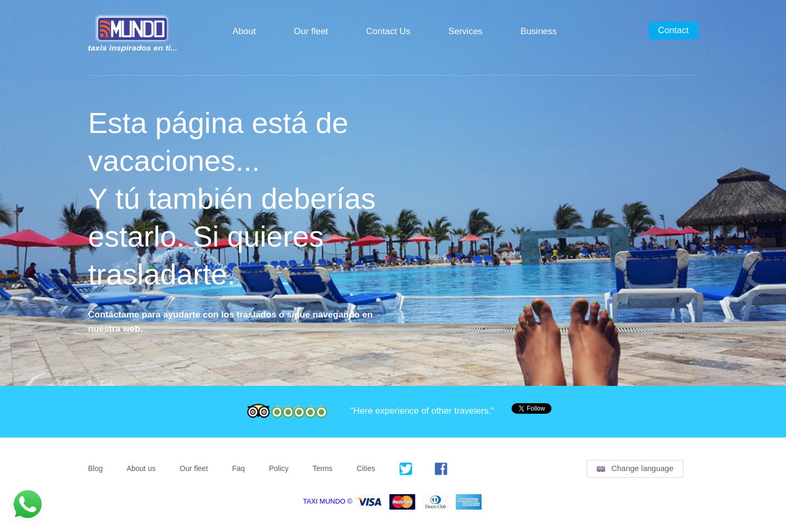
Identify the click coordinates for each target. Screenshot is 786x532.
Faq (238, 468)
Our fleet (311, 31)
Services (466, 31)
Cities (366, 468)
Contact (673, 30)
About (244, 31)
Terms (322, 468)
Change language (635, 468)
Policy (278, 468)
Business (539, 31)
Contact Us (388, 31)
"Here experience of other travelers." (422, 411)
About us (141, 468)
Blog (96, 468)
